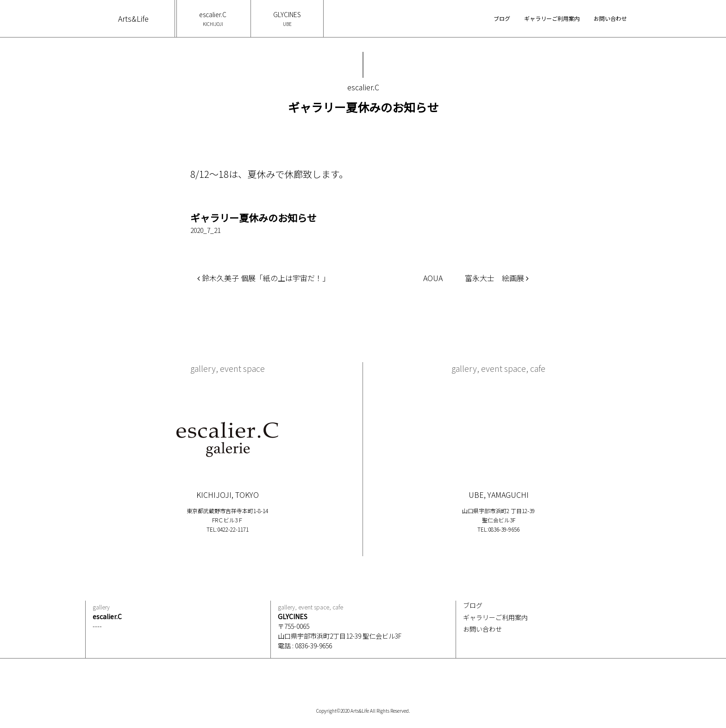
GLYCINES (287, 19)
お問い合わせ (610, 18)
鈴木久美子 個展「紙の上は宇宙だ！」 (263, 278)
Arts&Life (133, 19)
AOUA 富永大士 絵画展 (476, 278)
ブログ (502, 18)
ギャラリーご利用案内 (552, 18)
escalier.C (213, 19)
